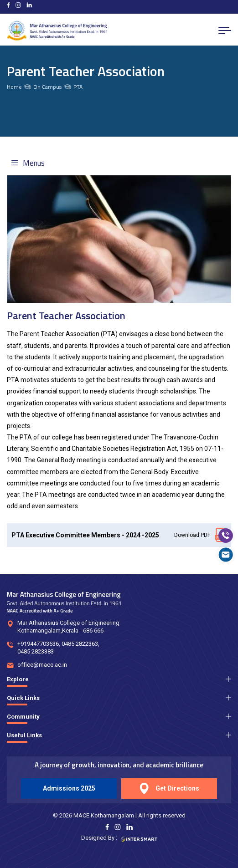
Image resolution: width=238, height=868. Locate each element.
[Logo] (57, 31)
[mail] (226, 555)
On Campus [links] (47, 87)
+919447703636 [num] (38, 644)
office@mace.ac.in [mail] (42, 665)
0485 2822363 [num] (80, 644)
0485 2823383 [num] (36, 651)
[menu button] (225, 31)
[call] (226, 536)
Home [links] (14, 87)
